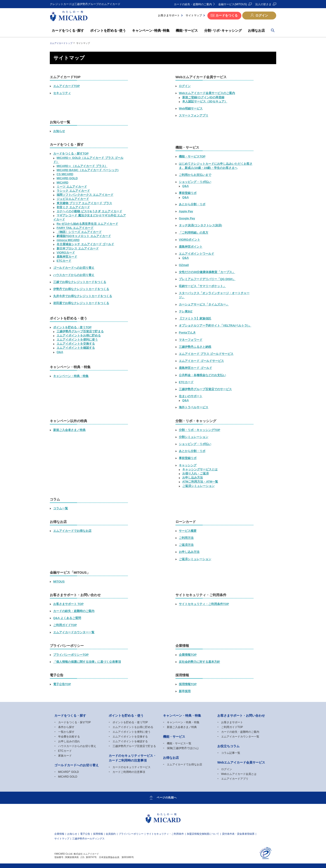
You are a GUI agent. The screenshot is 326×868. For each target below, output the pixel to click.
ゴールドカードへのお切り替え (74, 268)
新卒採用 (185, 691)
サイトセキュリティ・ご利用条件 (165, 834)
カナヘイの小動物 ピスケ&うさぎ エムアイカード (89, 211)
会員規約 (111, 834)
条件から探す (66, 727)
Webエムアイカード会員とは (239, 774)
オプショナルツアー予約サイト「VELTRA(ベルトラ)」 (215, 325)
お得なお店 (256, 30)
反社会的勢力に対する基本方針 (199, 662)
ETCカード (64, 261)
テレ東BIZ (186, 311)
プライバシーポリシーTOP (71, 655)
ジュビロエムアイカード (73, 199)
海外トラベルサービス (194, 407)
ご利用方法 (186, 538)
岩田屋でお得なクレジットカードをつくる (81, 303)
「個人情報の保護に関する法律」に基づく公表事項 (87, 662)
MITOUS (59, 581)
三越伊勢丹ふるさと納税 (195, 347)
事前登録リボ (188, 193)
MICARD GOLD (67, 178)
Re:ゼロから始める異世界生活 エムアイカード (87, 224)
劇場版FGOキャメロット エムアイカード (84, 236)
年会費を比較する (69, 737)
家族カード (65, 756)
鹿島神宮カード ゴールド (195, 368)
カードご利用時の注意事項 (129, 772)
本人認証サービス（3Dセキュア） (205, 101)
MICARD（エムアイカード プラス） (82, 166)
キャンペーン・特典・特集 (71, 376)
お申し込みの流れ (69, 741)
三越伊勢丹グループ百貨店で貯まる (80, 331)
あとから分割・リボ (192, 204)
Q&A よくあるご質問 (67, 618)
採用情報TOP (188, 684)
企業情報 (59, 834)
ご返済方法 (186, 545)
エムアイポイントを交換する (76, 344)
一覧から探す (66, 732)
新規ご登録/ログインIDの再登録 (203, 97)
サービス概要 (188, 531)
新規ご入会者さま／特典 (69, 430)
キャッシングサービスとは (200, 469)
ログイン (262, 15)
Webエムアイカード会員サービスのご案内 (207, 93)
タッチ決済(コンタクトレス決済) (200, 225)
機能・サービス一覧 (179, 743)
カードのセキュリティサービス (132, 767)
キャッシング (188, 465)
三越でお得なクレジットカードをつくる (80, 282)
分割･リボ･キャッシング (223, 30)
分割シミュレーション (194, 437)
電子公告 (85, 834)
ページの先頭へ (167, 798)
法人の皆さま (263, 4)
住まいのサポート (191, 396)
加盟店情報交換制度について (203, 834)
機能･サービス (187, 30)
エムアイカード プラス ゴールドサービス (206, 354)
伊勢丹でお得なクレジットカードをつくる (81, 289)
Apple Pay (186, 211)
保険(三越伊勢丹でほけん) (183, 748)
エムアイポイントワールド (197, 254)
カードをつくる (227, 15)
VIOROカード (66, 253)
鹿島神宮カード (67, 257)
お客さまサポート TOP (68, 604)
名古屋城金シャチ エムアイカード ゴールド (85, 244)
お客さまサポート (169, 15)
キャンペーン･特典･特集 (151, 30)
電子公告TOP (62, 684)
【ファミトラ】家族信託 (195, 318)
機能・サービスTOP (192, 156)
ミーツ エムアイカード (72, 187)
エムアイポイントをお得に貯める (79, 335)
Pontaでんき (187, 332)
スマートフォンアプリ (194, 115)
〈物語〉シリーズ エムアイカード (79, 232)
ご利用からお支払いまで (195, 175)
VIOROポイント (189, 240)
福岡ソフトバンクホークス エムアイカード (85, 195)
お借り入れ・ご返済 (195, 473)
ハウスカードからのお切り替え (74, 275)
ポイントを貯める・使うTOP (72, 327)
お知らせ (59, 131)
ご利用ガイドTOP (65, 625)
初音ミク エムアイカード (73, 207)
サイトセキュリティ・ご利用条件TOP (204, 604)
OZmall (184, 265)
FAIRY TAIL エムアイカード (75, 228)
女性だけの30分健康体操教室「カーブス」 (207, 272)
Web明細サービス (191, 108)
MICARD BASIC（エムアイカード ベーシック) (87, 170)
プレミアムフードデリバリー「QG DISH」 (207, 279)
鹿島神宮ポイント (191, 247)
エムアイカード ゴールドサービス (201, 361)
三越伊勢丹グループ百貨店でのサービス (205, 389)
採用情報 (98, 834)
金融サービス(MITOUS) (233, 4)
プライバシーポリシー (131, 834)
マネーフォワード (191, 340)
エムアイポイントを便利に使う (77, 340)
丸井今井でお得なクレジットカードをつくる (83, 296)
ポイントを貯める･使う (108, 30)
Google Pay (187, 218)
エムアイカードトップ (61, 43)
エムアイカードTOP (67, 86)
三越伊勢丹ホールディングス (88, 839)
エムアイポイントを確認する (76, 348)
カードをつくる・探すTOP (71, 154)
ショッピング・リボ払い (195, 182)
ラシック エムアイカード (73, 191)
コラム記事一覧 (231, 753)
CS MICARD (65, 174)
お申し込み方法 (193, 478)
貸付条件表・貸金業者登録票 (238, 834)
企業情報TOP (188, 655)
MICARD (62, 183)
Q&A (60, 352)
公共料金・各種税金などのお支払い (202, 375)
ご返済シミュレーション (198, 486)
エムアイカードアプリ (235, 779)
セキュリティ (62, 93)
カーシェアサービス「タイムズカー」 (204, 304)
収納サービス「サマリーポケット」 (202, 286)
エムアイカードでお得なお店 (72, 531)
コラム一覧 (61, 508)
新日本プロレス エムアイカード (78, 248)
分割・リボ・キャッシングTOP (200, 430)
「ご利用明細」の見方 (194, 233)
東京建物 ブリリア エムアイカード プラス (84, 203)
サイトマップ (194, 15)
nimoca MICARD (68, 240)
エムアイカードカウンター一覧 (74, 632)
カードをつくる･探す (68, 30)
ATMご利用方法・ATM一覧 (200, 482)
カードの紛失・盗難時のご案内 (193, 4)
